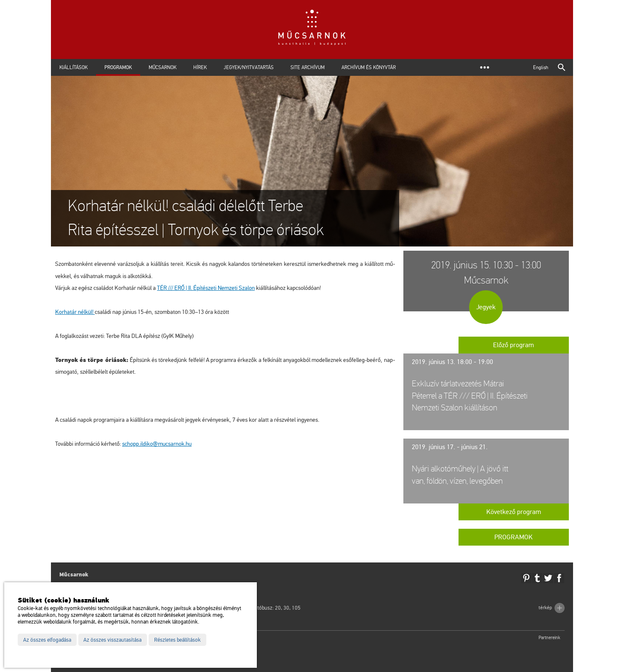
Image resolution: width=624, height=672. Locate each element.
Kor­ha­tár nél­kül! (75, 312)
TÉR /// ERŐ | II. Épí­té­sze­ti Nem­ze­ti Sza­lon (206, 288)
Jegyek (486, 307)
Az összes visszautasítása (112, 640)
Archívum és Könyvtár (369, 67)
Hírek (200, 67)
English (541, 67)
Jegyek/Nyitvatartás (249, 67)
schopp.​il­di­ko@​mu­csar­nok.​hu (157, 444)
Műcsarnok (163, 67)
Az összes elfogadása (47, 640)
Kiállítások (73, 67)
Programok (118, 67)
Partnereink (549, 638)
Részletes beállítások (177, 640)
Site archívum (308, 67)
